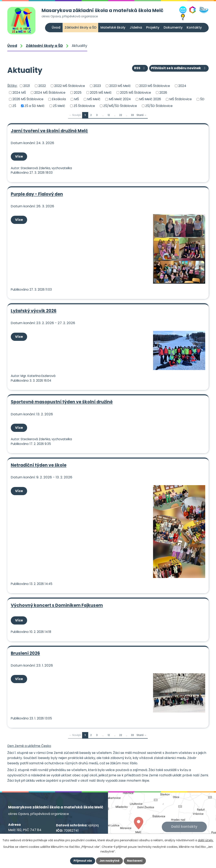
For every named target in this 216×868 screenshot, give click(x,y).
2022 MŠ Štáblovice (70, 86)
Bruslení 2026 (25, 644)
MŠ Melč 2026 (150, 99)
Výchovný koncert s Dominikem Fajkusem (57, 597)
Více (19, 156)
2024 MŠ (19, 92)
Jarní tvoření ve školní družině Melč (49, 131)
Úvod (56, 27)
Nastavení (136, 861)
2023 (97, 86)
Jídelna (136, 27)
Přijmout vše (82, 861)
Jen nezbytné (110, 861)
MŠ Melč (94, 99)
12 (109, 115)
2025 (78, 92)
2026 (163, 92)
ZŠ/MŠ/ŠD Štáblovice (120, 106)
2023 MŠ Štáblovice (155, 86)
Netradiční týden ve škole (38, 458)
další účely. (206, 840)
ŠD (202, 99)
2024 (182, 86)
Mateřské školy (113, 27)
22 (121, 115)
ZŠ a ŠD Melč (35, 106)
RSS (140, 69)
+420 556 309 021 (36, 829)
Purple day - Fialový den (37, 192)
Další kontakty (185, 816)
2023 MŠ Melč (120, 86)
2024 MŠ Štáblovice (50, 92)
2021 (27, 86)
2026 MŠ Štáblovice (28, 99)
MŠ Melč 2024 (120, 99)
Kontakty (194, 27)
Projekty (153, 27)
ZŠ (14, 106)
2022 (42, 86)
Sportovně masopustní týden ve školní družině (62, 397)
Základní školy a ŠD (80, 27)
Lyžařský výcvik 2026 (33, 308)
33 (132, 115)
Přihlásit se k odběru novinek (179, 69)
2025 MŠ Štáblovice (136, 92)
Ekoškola (59, 99)
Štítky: (12, 86)
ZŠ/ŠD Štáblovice (159, 106)
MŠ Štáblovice (181, 99)
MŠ (77, 99)
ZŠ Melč (59, 106)
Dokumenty (173, 27)
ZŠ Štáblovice (84, 106)
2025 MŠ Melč (101, 92)
